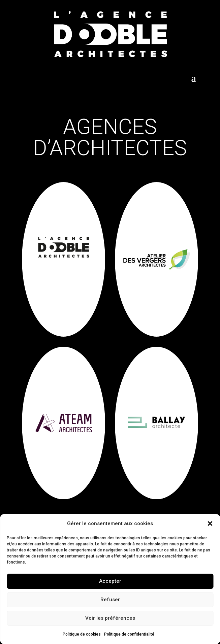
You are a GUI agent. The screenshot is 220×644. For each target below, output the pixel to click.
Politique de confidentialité (129, 634)
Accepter (110, 581)
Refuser (110, 600)
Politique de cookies (82, 634)
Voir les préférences (110, 618)
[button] (210, 523)
